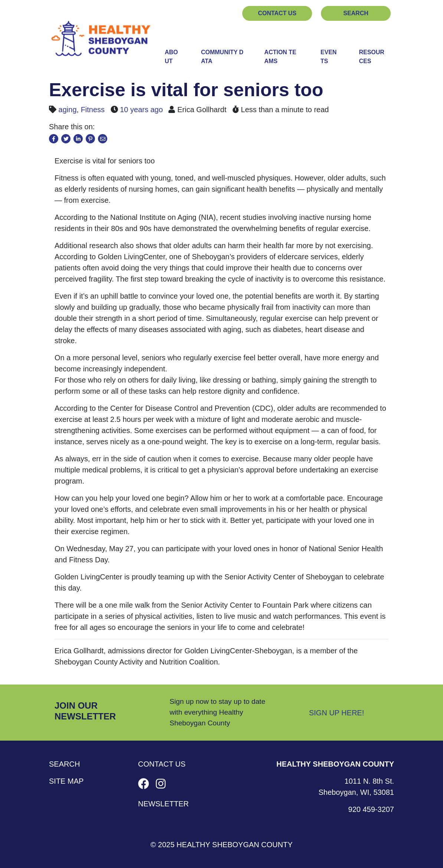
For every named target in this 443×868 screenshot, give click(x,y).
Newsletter (163, 804)
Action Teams (280, 57)
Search (356, 13)
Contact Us (277, 13)
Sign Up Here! (337, 713)
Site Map (66, 781)
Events (329, 57)
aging (68, 110)
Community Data (222, 57)
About (171, 57)
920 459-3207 (371, 809)
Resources (371, 57)
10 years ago (141, 110)
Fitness (93, 110)
